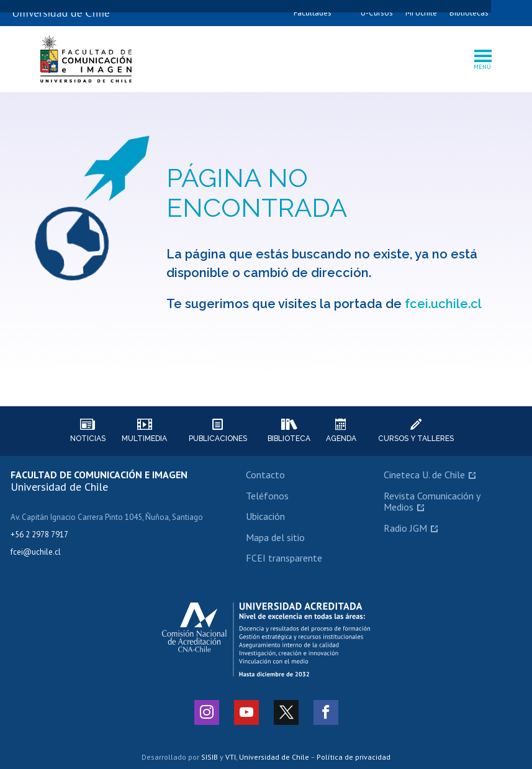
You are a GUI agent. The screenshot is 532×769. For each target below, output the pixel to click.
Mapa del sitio (275, 537)
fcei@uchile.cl (36, 552)
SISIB (210, 757)
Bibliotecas (469, 13)
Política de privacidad (354, 757)
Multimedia (144, 431)
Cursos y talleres (416, 431)
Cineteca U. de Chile (424, 475)
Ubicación (265, 516)
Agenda (341, 431)
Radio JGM (405, 528)
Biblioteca (289, 431)
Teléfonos (267, 496)
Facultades (313, 13)
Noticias (88, 431)
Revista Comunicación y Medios (432, 501)
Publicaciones (218, 431)
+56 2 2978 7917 (39, 535)
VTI (231, 757)
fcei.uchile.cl (443, 304)
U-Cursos (377, 13)
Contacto (265, 475)
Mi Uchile (421, 13)
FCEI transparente (284, 558)
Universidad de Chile (274, 757)
